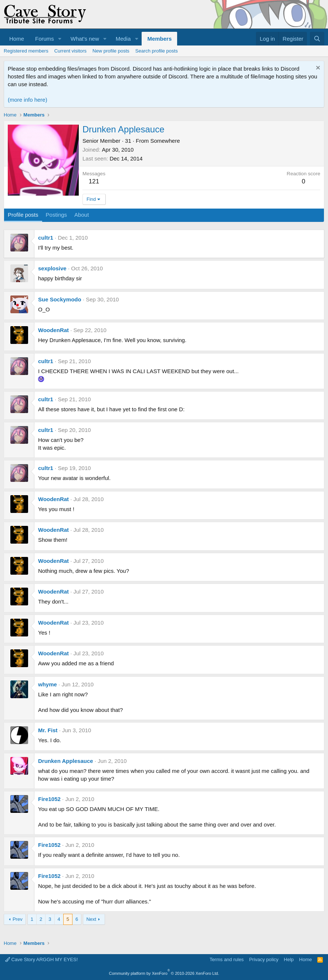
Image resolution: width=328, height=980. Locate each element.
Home (17, 39)
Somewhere (165, 141)
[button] (60, 39)
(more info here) (28, 100)
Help (289, 959)
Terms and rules (227, 959)
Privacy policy (264, 959)
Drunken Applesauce (66, 761)
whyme (48, 684)
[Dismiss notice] (317, 69)
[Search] (317, 39)
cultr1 (46, 238)
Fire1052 (49, 799)
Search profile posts (157, 51)
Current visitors (70, 51)
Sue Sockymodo (60, 299)
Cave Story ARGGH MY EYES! (41, 959)
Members (159, 39)
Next (91, 919)
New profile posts (111, 51)
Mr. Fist (48, 730)
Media (123, 39)
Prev (18, 919)
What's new (85, 39)
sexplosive (52, 268)
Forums (45, 39)
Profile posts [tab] (23, 215)
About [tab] (82, 215)
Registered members (26, 51)
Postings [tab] (57, 215)
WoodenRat (53, 330)
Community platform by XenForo (164, 973)
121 (94, 181)
